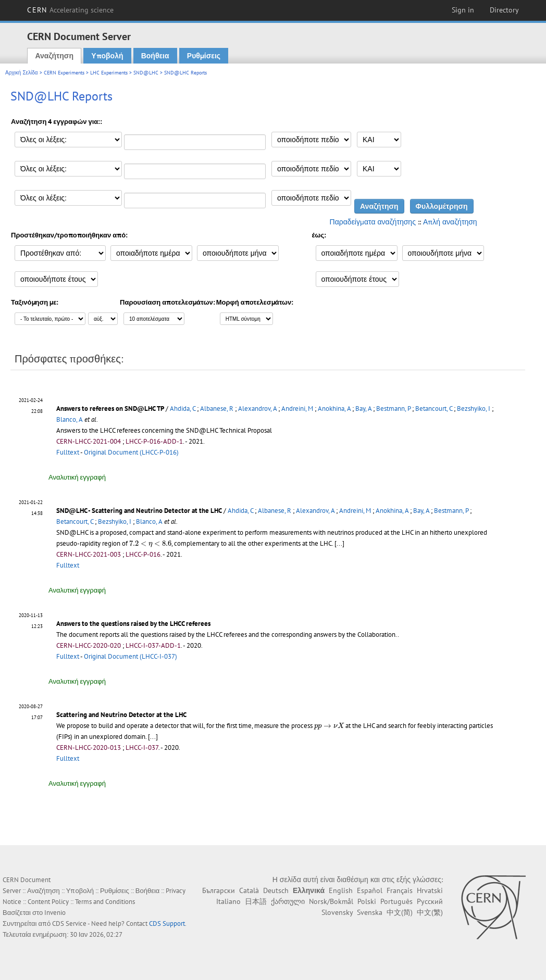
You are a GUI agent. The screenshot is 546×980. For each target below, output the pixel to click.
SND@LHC (146, 73)
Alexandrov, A (257, 409)
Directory (504, 10)
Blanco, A (70, 419)
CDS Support (167, 924)
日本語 (256, 901)
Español (370, 890)
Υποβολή (107, 56)
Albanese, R (217, 409)
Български (219, 890)
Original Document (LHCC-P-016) (131, 452)
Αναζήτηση (54, 56)
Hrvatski (430, 890)
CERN (70, 10)
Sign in (463, 10)
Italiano (228, 901)
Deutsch (276, 890)
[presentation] (150, 544)
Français (400, 890)
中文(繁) (430, 912)
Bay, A (363, 409)
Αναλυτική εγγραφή (77, 477)
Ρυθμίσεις (204, 56)
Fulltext (68, 452)
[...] (153, 737)
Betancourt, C (434, 409)
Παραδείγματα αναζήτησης (373, 222)
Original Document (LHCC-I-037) (131, 656)
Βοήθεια (155, 56)
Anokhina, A (334, 409)
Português (396, 901)
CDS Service (69, 924)
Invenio (55, 913)
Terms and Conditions (105, 902)
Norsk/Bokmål (331, 901)
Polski (367, 901)
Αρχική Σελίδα (22, 73)
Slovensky (337, 912)
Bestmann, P (393, 409)
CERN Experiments (64, 73)
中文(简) (400, 912)
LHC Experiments (109, 73)
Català (249, 890)
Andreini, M (297, 409)
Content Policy (48, 902)
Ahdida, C (183, 409)
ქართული (288, 901)
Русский (430, 901)
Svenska (370, 912)
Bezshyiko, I (474, 409)
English (341, 890)
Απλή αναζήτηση (450, 222)
